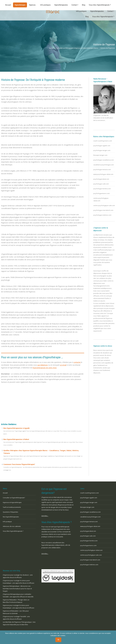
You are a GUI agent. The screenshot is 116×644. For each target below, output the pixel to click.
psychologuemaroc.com (101, 193)
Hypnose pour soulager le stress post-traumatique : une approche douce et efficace (19, 607)
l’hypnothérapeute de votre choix (45, 368)
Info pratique (7, 522)
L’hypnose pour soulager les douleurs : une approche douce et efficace (18, 576)
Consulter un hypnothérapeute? (14, 498)
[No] (113, 637)
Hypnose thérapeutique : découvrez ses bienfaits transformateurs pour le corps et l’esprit (17, 589)
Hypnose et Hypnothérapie (12, 502)
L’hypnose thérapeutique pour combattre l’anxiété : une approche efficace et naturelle (18, 595)
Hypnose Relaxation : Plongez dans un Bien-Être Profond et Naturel (16, 601)
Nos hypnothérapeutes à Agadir (17, 428)
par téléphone (43, 365)
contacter (77, 362)
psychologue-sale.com (101, 184)
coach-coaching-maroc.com (103, 141)
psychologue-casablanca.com (104, 160)
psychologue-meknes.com (102, 215)
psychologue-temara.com (102, 169)
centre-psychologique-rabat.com (101, 199)
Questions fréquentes (10, 512)
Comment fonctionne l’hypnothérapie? (19, 464)
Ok (59, 640)
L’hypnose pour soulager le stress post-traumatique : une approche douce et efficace (19, 582)
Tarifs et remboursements (12, 507)
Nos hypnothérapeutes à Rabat (16, 439)
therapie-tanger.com (100, 155)
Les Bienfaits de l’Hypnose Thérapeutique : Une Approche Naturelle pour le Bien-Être (19, 623)
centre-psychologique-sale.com (104, 205)
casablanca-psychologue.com (104, 165)
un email (63, 365)
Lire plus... (45, 516)
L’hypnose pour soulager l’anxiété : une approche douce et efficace (16, 618)
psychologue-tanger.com (102, 150)
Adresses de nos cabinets (12, 526)
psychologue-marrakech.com (103, 210)
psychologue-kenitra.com (102, 189)
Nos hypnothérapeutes (11, 517)
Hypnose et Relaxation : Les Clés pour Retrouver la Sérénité (16, 612)
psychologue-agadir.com (102, 146)
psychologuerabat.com (101, 179)
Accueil (5, 493)
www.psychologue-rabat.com (103, 174)
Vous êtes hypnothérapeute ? (13, 531)
